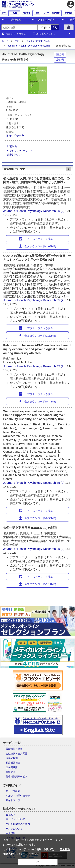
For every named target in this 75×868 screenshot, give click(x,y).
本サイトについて (15, 819)
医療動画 (11, 772)
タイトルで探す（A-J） (38, 41)
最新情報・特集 (14, 749)
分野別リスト (15, 155)
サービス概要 (13, 791)
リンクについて (14, 829)
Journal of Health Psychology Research (29, 46)
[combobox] (19, 27)
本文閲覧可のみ (45, 34)
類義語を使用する (16, 34)
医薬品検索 (12, 758)
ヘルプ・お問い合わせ (18, 796)
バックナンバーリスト (20, 150)
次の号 (60, 60)
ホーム (5, 41)
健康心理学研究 (15, 136)
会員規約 (11, 833)
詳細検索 (16, 20)
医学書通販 (12, 767)
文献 (17, 41)
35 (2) (61, 211)
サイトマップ (13, 800)
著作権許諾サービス (17, 777)
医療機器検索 (13, 763)
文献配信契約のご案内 (18, 824)
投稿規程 (12, 146)
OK (37, 862)
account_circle (71, 4)
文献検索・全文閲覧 (17, 754)
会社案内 (11, 815)
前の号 (60, 54)
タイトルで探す (46, 20)
